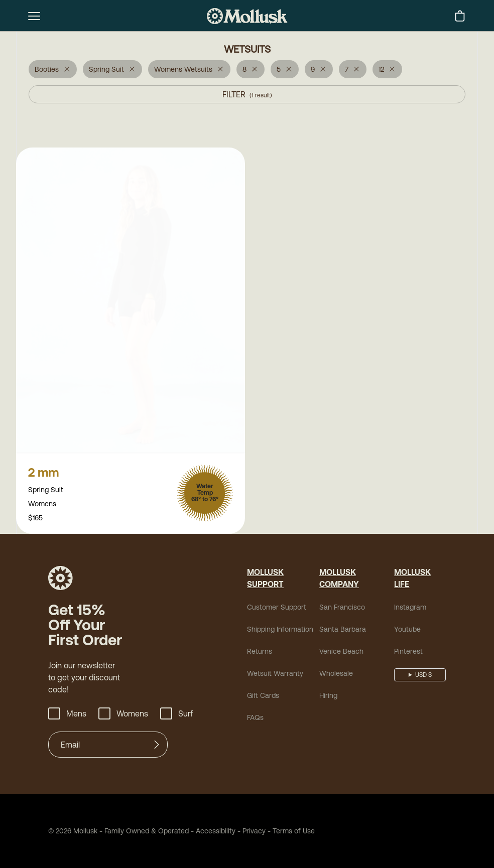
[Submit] (157, 746)
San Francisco (342, 608)
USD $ (423, 676)
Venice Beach (341, 652)
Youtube (407, 630)
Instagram (410, 608)
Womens (123, 714)
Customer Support (277, 608)
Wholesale (336, 674)
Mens (67, 714)
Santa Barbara (343, 630)
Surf (176, 714)
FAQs (255, 718)
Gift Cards (263, 696)
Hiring (328, 696)
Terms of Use (294, 832)
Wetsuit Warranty (275, 674)
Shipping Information (280, 630)
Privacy (254, 832)
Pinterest (408, 652)
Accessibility (212, 832)
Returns (260, 652)
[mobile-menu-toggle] (34, 16)
